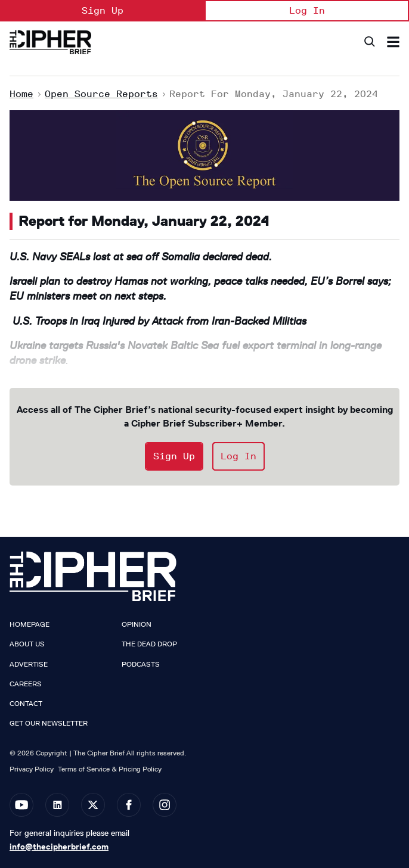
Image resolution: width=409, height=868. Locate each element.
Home (21, 94)
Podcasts (141, 664)
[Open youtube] (21, 805)
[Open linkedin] (57, 805)
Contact (26, 704)
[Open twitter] (93, 805)
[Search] (369, 42)
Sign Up (103, 10)
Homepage (30, 624)
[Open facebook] (129, 805)
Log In (307, 10)
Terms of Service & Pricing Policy (110, 769)
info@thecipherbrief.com (59, 847)
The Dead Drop (149, 644)
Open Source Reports (101, 94)
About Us (27, 644)
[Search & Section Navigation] (393, 42)
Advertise (29, 664)
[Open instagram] (165, 805)
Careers (26, 684)
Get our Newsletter (49, 723)
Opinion (137, 624)
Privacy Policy (32, 769)
